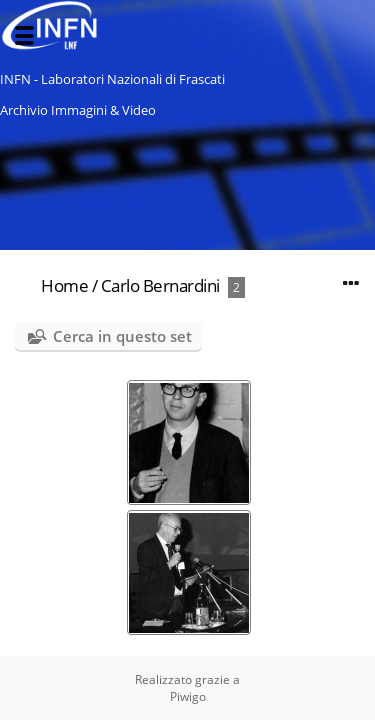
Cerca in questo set (122, 336)
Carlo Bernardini (160, 285)
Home (64, 285)
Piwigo (188, 696)
